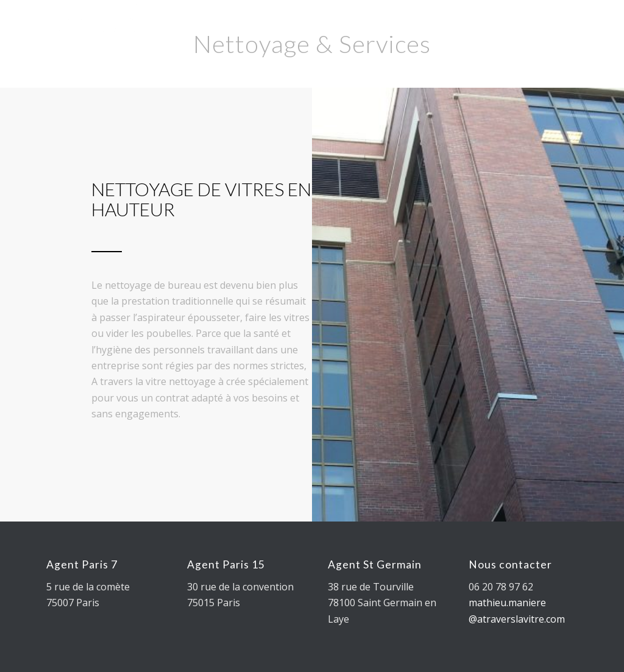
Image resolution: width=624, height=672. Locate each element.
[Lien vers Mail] (532, 27)
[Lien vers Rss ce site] (550, 27)
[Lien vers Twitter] (459, 27)
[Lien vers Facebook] (477, 27)
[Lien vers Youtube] (495, 27)
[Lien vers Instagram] (514, 27)
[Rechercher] (413, 28)
